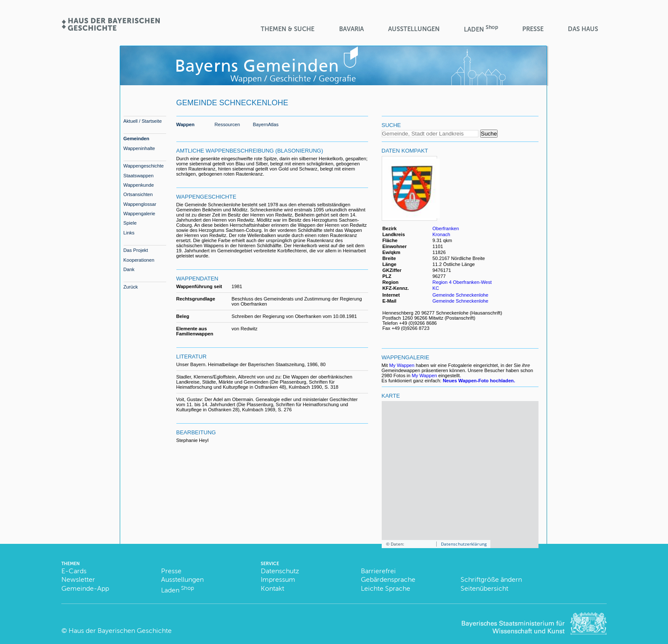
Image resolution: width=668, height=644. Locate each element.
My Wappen (402, 365)
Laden (481, 29)
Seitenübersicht (484, 588)
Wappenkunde (139, 185)
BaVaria (351, 29)
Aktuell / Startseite (143, 121)
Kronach (441, 234)
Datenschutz (280, 571)
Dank (129, 269)
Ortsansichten (138, 194)
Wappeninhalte (139, 148)
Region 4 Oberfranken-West (462, 282)
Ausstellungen (414, 29)
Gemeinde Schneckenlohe (460, 295)
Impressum (278, 579)
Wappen (186, 124)
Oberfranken (446, 228)
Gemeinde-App (85, 588)
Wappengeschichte (144, 166)
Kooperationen (139, 260)
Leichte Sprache (386, 588)
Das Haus (583, 29)
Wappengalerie (140, 214)
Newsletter (78, 579)
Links (129, 233)
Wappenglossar (140, 204)
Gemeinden (137, 139)
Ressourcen (227, 124)
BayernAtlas (266, 124)
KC (436, 288)
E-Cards (74, 571)
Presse (533, 29)
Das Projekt (136, 250)
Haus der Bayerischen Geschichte (120, 631)
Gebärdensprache (388, 579)
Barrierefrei (378, 571)
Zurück (131, 287)
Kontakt (272, 588)
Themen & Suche (288, 29)
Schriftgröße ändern (491, 579)
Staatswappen (139, 176)
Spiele (130, 223)
